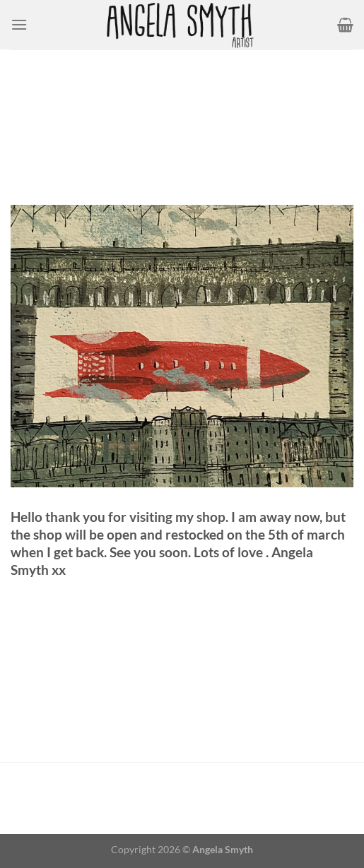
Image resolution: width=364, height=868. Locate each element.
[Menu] (19, 24)
